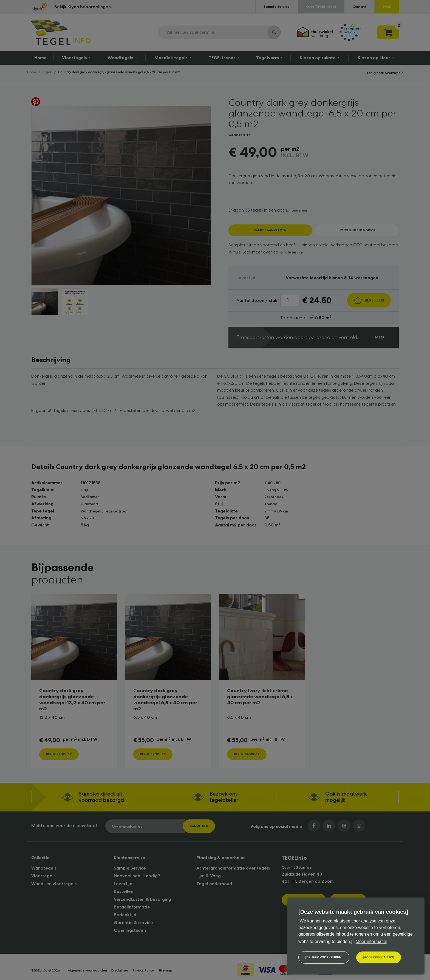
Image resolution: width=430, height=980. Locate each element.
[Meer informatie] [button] (371, 940)
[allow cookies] (383, 957)
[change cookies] (325, 957)
